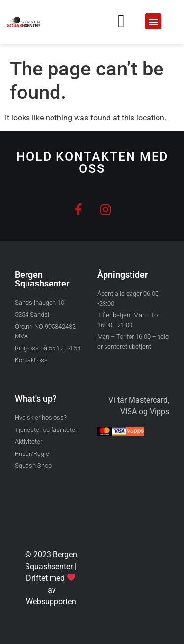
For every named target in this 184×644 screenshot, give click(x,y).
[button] (153, 21)
